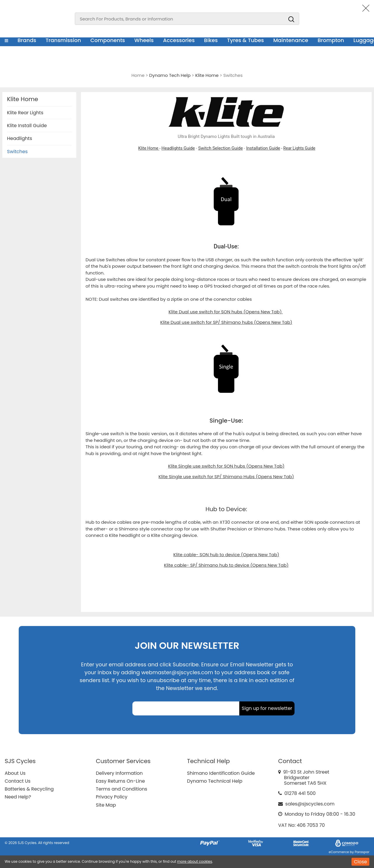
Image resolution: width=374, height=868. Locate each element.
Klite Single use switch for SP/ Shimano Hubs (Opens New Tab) (226, 477)
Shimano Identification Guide (221, 773)
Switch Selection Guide (220, 148)
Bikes (211, 40)
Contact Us (18, 781)
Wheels (144, 40)
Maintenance (291, 40)
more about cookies (195, 861)
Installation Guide (263, 148)
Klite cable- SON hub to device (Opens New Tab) (226, 555)
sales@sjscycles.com (310, 804)
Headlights (20, 138)
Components (108, 40)
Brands (27, 40)
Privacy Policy (112, 797)
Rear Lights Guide (299, 148)
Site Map (106, 805)
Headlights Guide (178, 148)
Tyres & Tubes (245, 40)
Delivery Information (119, 773)
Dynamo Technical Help (215, 781)
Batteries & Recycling (29, 789)
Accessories (179, 40)
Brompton (331, 40)
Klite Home (149, 148)
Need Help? (18, 797)
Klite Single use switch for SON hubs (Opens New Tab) (226, 466)
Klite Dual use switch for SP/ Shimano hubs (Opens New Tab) (226, 322)
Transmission (63, 40)
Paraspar (362, 852)
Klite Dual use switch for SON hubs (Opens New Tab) (226, 312)
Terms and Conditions (122, 789)
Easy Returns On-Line (120, 781)
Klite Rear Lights (25, 113)
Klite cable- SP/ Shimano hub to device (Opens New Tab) (226, 565)
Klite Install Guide (27, 126)
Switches (17, 152)
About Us (15, 773)
